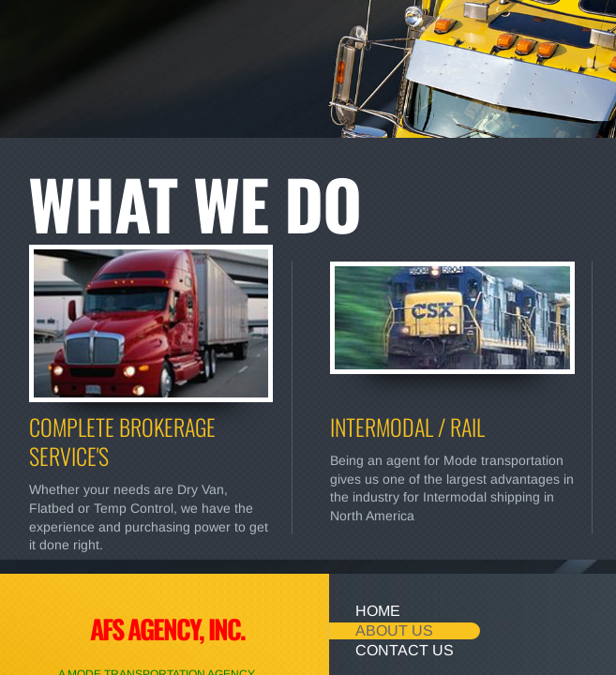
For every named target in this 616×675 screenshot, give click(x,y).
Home (378, 611)
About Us (394, 630)
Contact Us (405, 650)
